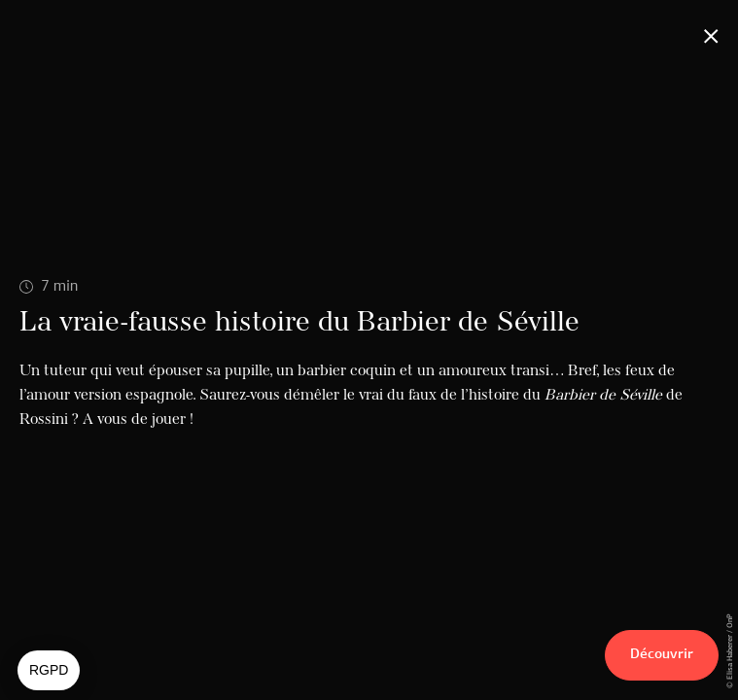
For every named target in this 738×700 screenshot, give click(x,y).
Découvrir (662, 655)
